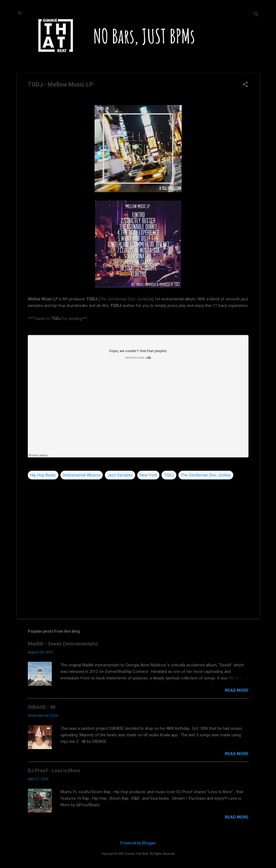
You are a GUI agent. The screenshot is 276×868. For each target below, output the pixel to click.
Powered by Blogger (138, 843)
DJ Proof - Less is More (54, 770)
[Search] (256, 15)
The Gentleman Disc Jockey (206, 475)
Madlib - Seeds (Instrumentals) (63, 644)
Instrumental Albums (82, 475)
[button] (245, 85)
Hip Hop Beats (43, 475)
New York (148, 475)
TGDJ (169, 475)
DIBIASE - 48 (42, 707)
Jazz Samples (120, 475)
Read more (237, 690)
